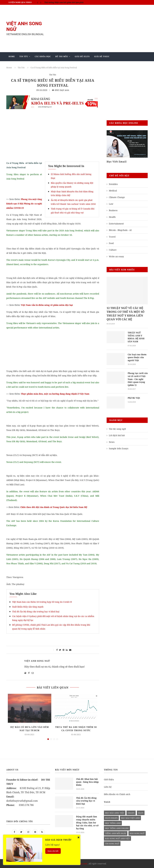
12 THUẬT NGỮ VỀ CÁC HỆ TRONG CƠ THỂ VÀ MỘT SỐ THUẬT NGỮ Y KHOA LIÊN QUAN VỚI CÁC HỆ (126, 314)
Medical (113, 191)
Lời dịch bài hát (117, 435)
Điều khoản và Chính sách (117, 794)
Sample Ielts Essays (119, 448)
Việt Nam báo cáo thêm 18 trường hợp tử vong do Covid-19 (42, 602)
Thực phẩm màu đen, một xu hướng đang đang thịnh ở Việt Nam (55, 394)
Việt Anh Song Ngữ (37, 661)
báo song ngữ (137, 833)
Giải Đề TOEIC (102, 56)
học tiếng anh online (117, 828)
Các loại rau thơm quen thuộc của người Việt (137, 357)
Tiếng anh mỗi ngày (116, 833)
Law (111, 204)
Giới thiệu (109, 779)
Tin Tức (24, 56)
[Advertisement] (101, 28)
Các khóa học (43, 56)
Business (113, 210)
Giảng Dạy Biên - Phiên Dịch (25, 65)
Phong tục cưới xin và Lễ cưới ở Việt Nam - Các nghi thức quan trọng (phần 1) (138, 379)
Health (112, 217)
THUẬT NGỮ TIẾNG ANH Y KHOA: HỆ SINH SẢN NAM (136, 337)
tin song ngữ (112, 844)
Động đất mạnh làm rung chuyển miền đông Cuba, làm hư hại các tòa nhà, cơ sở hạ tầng (87, 822)
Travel (112, 237)
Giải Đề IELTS (82, 56)
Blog (66, 65)
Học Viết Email (117, 162)
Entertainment (116, 224)
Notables (113, 184)
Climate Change (117, 197)
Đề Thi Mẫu (62, 56)
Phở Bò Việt (134, 398)
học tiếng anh (113, 823)
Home (12, 56)
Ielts (141, 813)
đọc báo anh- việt (115, 813)
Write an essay (116, 256)
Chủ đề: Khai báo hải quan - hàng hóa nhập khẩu (87, 782)
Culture (113, 250)
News (112, 442)
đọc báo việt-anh (130, 818)
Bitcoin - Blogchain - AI (120, 230)
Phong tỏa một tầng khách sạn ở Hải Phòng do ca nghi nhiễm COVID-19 (24, 204)
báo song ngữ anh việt (117, 838)
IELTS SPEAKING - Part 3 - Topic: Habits (62, 2)
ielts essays (111, 818)
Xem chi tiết (53, 851)
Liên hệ (108, 787)
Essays (131, 813)
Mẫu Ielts (51, 65)
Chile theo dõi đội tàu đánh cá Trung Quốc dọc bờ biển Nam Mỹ (54, 507)
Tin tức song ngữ (117, 429)
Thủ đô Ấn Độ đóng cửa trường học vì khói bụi (36, 612)
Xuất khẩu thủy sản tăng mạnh (28, 607)
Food (111, 243)
